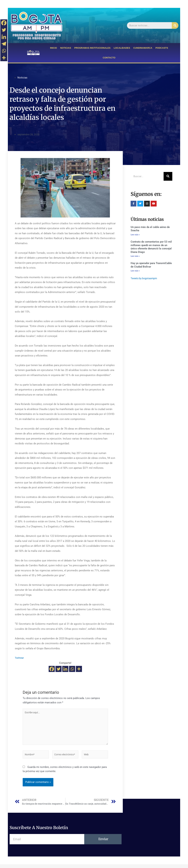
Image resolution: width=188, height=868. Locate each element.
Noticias (22, 78)
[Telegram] (4, 44)
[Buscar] (175, 25)
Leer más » (135, 235)
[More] (79, 669)
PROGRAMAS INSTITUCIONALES (92, 48)
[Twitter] (59, 669)
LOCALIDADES (122, 48)
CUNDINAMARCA (143, 48)
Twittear (20, 658)
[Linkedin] (65, 669)
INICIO (54, 48)
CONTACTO (109, 58)
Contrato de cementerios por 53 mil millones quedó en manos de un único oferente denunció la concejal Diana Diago (151, 247)
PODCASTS (162, 48)
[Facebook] (52, 669)
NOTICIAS (66, 48)
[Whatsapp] (72, 669)
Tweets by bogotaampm (145, 279)
